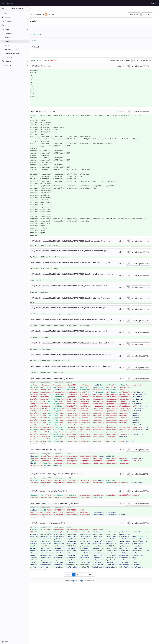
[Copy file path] (67, 66)
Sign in (154, 3)
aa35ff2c (58, 8)
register (89, 630)
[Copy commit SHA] (48, 14)
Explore (10, 3)
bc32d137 (47, 28)
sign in (97, 630)
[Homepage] (3, 3)
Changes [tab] (40, 55)
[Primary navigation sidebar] (3, 8)
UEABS (35, 8)
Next (106, 624)
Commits (49, 8)
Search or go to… (17, 8)
